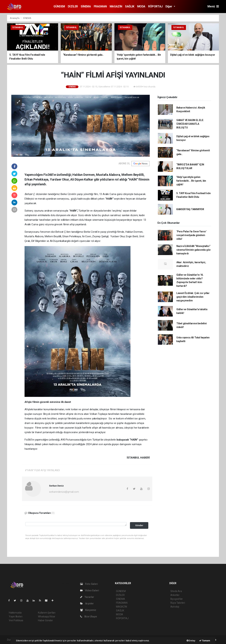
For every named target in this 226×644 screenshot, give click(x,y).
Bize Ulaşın (89, 617)
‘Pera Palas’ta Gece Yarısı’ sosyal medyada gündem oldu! (191, 235)
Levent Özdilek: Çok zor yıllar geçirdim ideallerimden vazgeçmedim (193, 297)
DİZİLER (73, 6)
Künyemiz (88, 610)
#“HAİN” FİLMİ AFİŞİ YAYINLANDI (42, 470)
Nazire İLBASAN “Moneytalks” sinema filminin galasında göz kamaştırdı (194, 250)
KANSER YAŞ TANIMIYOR (190, 209)
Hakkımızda (15, 613)
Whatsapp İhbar (47, 617)
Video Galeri (90, 590)
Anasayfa (15, 18)
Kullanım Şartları (47, 613)
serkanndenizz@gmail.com (64, 492)
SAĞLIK (130, 6)
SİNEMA (86, 6)
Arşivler (87, 603)
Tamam (205, 641)
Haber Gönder (45, 620)
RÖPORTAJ (155, 6)
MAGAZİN (116, 6)
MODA (141, 6)
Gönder (139, 525)
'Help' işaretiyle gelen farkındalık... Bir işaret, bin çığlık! (191, 181)
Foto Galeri (89, 584)
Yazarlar (87, 597)
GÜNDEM (59, 6)
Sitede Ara (176, 591)
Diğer (169, 6)
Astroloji (175, 607)
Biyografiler (177, 599)
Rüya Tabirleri (178, 603)
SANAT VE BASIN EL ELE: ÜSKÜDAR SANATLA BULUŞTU (190, 124)
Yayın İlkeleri (16, 617)
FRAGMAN (100, 6)
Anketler (175, 595)
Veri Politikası (16, 620)
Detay (191, 641)
